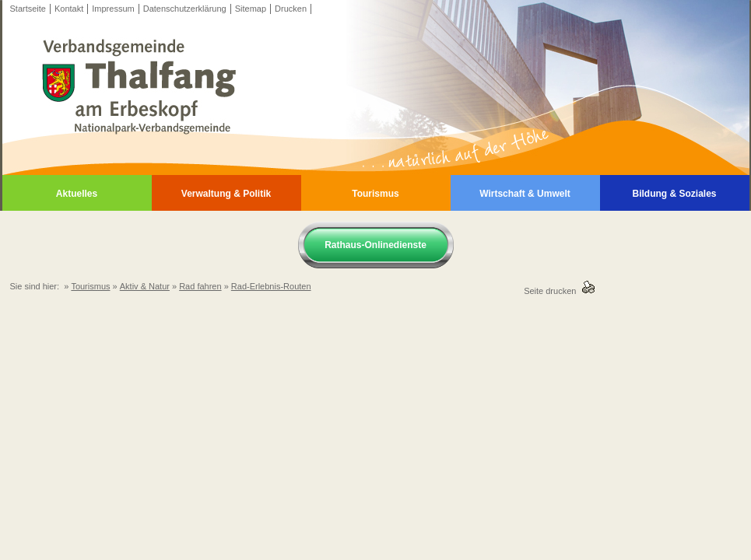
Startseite (28, 9)
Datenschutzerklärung (185, 9)
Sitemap (251, 9)
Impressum (113, 9)
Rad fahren (200, 286)
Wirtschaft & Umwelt (525, 194)
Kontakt (69, 9)
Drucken (291, 9)
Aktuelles (77, 194)
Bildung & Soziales (674, 194)
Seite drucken (552, 291)
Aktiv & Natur (145, 286)
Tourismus (375, 194)
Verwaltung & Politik (226, 194)
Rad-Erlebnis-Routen (271, 286)
